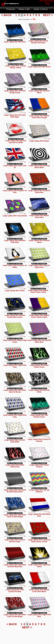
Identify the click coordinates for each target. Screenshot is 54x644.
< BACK (7, 15)
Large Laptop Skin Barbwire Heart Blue (15, 241)
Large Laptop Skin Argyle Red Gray (15, 366)
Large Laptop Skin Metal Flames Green (39, 366)
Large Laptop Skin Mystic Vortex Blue (39, 216)
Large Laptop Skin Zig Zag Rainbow (39, 491)
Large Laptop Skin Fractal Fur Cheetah (39, 440)
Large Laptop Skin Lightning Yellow (39, 566)
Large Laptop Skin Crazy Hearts (15, 216)
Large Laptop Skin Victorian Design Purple (15, 92)
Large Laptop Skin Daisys (39, 140)
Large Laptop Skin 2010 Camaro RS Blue (15, 591)
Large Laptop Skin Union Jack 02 (15, 167)
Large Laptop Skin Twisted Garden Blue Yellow (15, 316)
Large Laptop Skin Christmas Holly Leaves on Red (39, 541)
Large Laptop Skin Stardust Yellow (39, 241)
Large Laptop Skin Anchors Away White (15, 441)
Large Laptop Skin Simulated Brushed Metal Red (15, 566)
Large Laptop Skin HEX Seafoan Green (39, 416)
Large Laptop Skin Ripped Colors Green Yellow (37, 291)
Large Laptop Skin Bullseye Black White (39, 167)
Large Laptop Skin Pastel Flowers (39, 466)
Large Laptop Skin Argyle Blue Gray (15, 416)
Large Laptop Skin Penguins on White (15, 266)
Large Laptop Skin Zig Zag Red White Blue (39, 341)
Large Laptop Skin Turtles (15, 290)
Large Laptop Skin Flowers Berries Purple (15, 541)
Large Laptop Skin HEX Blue (15, 42)
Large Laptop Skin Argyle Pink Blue (39, 616)
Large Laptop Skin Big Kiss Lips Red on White (17, 142)
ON (34, 19)
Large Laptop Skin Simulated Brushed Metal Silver (15, 491)
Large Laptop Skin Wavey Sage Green (15, 341)
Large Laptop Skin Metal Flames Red (15, 466)
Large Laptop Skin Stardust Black (39, 92)
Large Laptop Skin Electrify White (39, 391)
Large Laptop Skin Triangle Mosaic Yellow (16, 67)
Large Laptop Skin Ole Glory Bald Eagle (15, 116)
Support (51, 1)
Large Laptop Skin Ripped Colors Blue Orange (39, 117)
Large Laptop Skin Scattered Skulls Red (39, 191)
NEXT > (48, 15)
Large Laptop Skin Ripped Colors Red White (39, 591)
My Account (44, 1)
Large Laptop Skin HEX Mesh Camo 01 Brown (15, 391)
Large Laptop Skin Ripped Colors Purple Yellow (39, 316)
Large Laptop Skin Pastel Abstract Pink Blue (38, 42)
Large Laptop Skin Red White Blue (39, 515)
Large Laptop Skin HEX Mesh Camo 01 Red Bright (15, 616)
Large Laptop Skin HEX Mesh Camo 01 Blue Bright (15, 516)
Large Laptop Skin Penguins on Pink (15, 191)
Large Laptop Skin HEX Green (39, 67)
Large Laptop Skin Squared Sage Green (39, 266)
